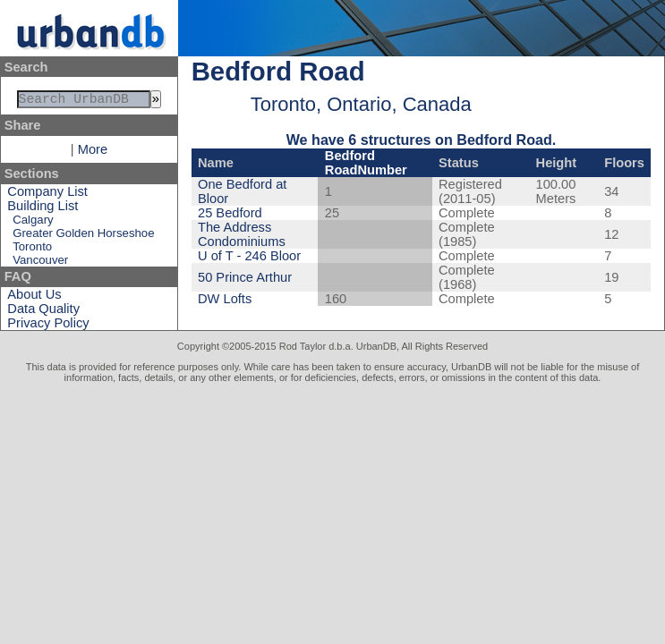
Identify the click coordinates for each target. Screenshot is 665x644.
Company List (47, 195)
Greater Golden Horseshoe (83, 237)
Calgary (33, 223)
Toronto (32, 250)
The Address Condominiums (242, 234)
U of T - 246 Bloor (249, 256)
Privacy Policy (48, 326)
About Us (34, 298)
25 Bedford (230, 213)
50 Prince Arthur (245, 277)
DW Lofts (225, 299)
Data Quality (43, 312)
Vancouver (40, 263)
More (93, 153)
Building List (43, 209)
